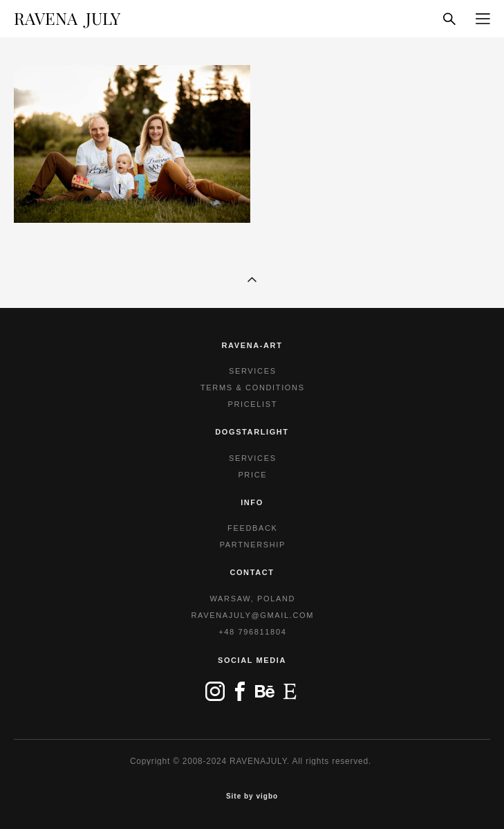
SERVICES (253, 371)
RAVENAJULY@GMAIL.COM (253, 615)
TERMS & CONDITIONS (253, 388)
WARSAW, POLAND (252, 599)
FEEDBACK (253, 528)
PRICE (252, 475)
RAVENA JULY (67, 19)
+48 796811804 (252, 632)
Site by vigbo (252, 796)
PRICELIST (252, 404)
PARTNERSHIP (253, 545)
